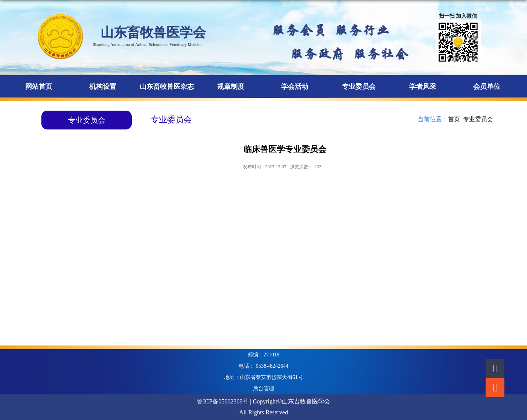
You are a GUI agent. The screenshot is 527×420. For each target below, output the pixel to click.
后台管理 (263, 389)
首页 (454, 119)
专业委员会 (478, 119)
